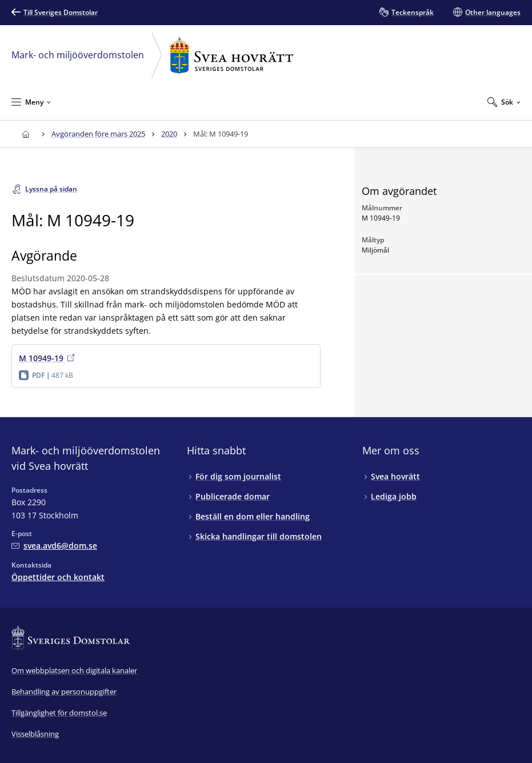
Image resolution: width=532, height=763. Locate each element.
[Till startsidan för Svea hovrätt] (25, 134)
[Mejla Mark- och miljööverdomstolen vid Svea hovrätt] (54, 546)
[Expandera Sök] (504, 102)
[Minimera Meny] (31, 102)
